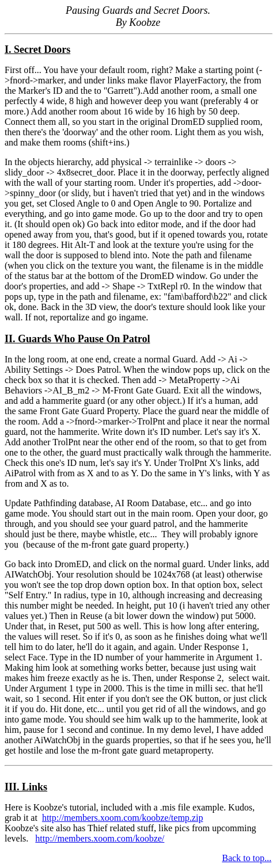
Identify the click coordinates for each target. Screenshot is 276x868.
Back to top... (247, 858)
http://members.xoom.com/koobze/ (100, 838)
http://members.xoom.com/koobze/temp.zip (123, 818)
